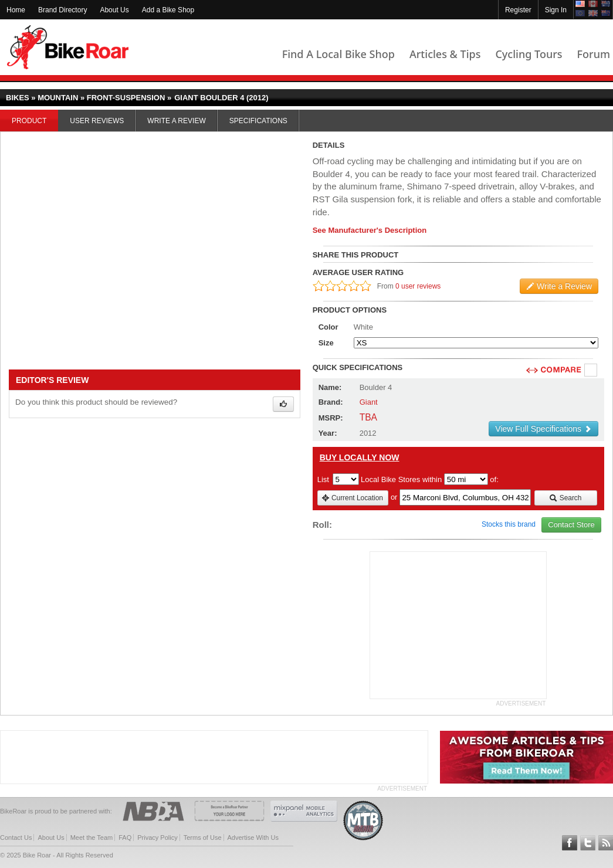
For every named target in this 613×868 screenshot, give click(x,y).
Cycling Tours (529, 54)
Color (328, 327)
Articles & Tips (445, 54)
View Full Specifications (543, 429)
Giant (369, 402)
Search (565, 498)
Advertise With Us (253, 838)
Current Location (352, 498)
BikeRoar (68, 47)
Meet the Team (92, 838)
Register (518, 10)
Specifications (258, 121)
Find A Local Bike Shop (338, 54)
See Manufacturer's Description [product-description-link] (370, 230)
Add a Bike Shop (168, 10)
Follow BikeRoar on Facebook (570, 843)
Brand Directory (62, 10)
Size (326, 343)
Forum (594, 54)
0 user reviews (418, 286)
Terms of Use (203, 838)
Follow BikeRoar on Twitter (588, 843)
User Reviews (97, 121)
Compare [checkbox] (591, 371)
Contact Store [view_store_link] (571, 525)
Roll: (322, 525)
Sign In (556, 10)
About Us (114, 10)
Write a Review (176, 121)
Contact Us (16, 838)
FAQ (125, 838)
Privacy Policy (157, 838)
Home (16, 10)
